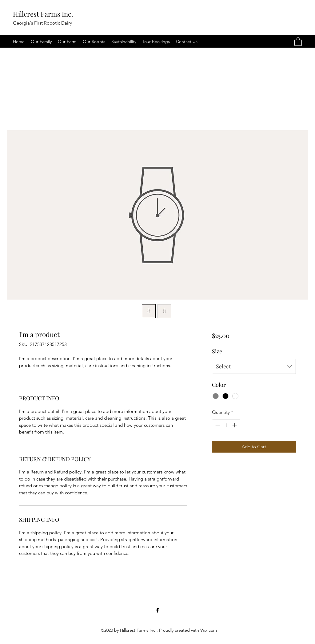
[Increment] (235, 425)
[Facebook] (157, 610)
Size (217, 351)
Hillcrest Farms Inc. (43, 14)
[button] (298, 41)
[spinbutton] (226, 425)
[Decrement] (217, 425)
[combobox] (254, 367)
